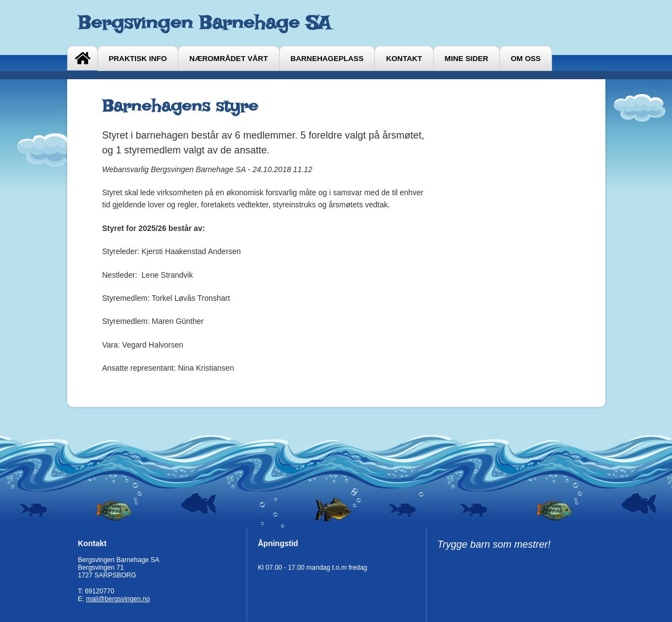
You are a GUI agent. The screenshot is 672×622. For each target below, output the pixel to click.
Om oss (526, 59)
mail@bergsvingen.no (118, 599)
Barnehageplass (327, 59)
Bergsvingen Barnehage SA (204, 23)
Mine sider (466, 59)
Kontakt (404, 59)
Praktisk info (138, 59)
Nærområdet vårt (229, 59)
